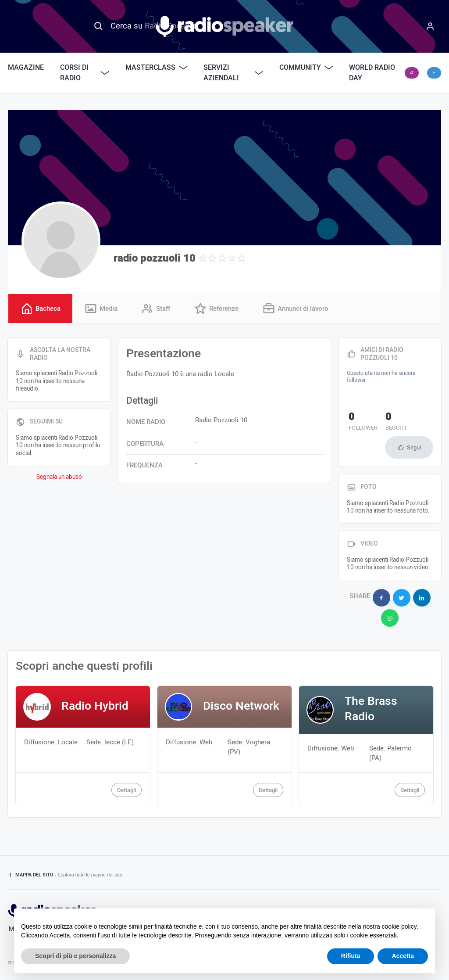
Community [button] (306, 68)
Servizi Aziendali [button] (233, 73)
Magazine (26, 68)
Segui (414, 448)
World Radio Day (372, 73)
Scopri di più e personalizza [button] (75, 956)
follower (361, 422)
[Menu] (430, 26)
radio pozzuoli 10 (155, 258)
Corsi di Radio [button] (85, 73)
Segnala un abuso (59, 477)
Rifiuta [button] (351, 956)
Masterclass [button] (157, 68)
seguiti (390, 422)
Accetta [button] (403, 956)
